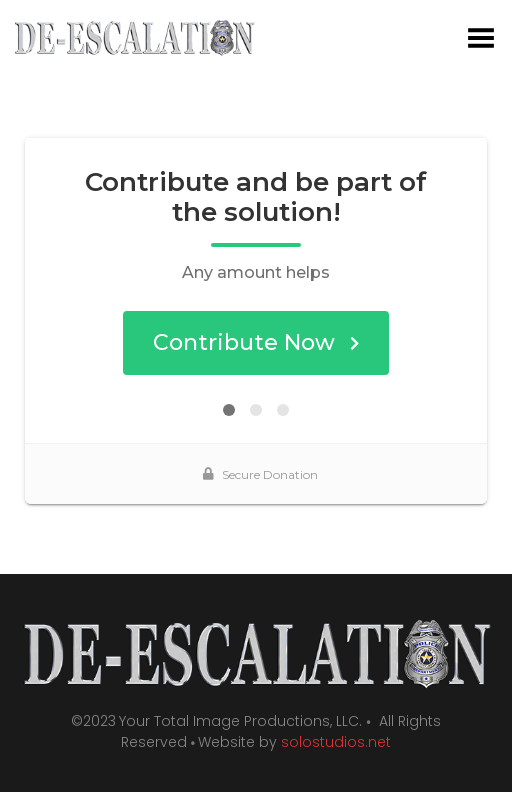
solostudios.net (336, 742)
